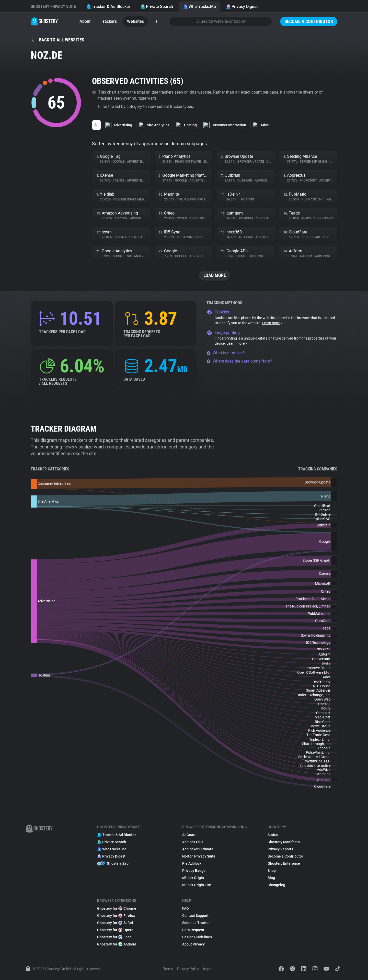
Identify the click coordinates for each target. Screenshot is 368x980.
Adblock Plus (193, 842)
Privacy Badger (194, 871)
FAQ (186, 908)
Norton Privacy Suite (199, 856)
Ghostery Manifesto (284, 842)
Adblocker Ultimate (198, 849)
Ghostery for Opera (115, 930)
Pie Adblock (192, 863)
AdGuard (189, 835)
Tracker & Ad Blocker (108, 7)
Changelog (276, 885)
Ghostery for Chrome (117, 908)
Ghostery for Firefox (116, 916)
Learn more (273, 323)
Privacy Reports (280, 849)
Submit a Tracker (196, 923)
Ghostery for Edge (114, 937)
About (85, 21)
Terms (168, 969)
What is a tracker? (226, 353)
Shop (272, 871)
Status (273, 835)
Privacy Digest (242, 7)
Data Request (193, 930)
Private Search (157, 7)
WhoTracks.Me (200, 7)
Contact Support (195, 916)
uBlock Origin (193, 878)
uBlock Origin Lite (197, 885)
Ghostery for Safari (115, 923)
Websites (135, 21)
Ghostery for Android (117, 944)
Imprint (209, 969)
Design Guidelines (197, 937)
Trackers (109, 21)
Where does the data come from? (239, 361)
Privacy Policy (188, 969)
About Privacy (193, 944)
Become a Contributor (309, 21)
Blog (271, 878)
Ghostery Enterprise (284, 863)
